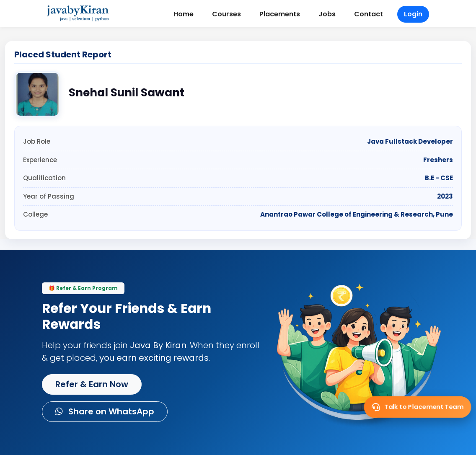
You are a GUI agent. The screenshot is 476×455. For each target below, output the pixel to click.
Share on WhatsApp (105, 411)
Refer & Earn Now (92, 384)
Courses (226, 14)
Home (184, 14)
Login (413, 14)
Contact (369, 14)
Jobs (327, 14)
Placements (280, 14)
